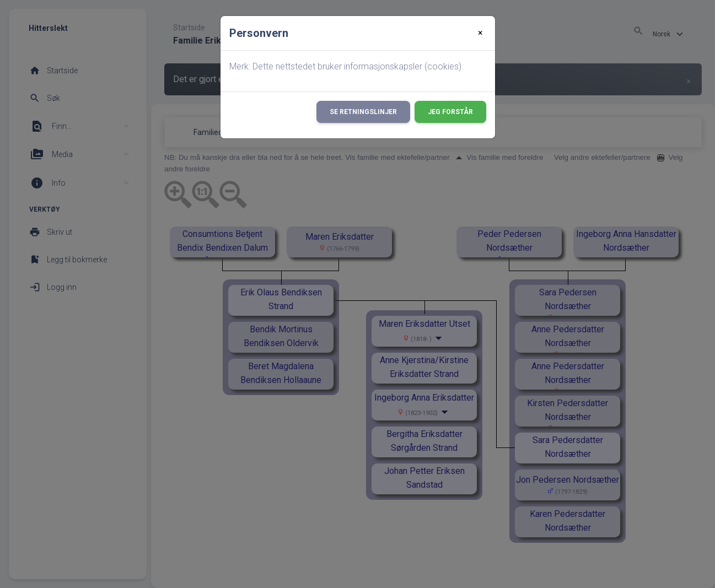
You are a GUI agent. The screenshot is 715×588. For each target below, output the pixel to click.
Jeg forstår (450, 112)
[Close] (480, 33)
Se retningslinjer (363, 112)
